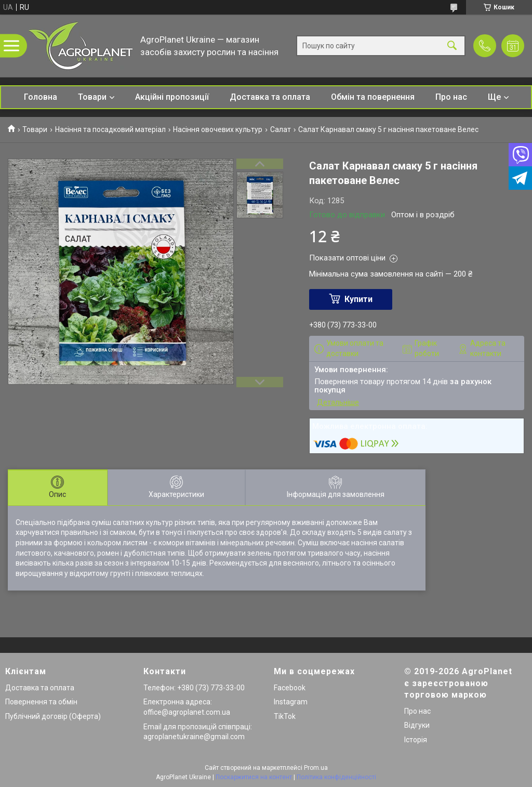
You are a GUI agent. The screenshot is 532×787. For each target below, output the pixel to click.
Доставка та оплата (270, 97)
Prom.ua (316, 768)
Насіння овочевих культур (218, 129)
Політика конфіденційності (336, 777)
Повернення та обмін (41, 702)
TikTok (285, 716)
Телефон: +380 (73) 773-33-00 (194, 688)
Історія (416, 740)
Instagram (291, 702)
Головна (41, 97)
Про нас (451, 97)
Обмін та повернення (373, 97)
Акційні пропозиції (172, 97)
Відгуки (417, 725)
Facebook (290, 688)
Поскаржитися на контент (254, 777)
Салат (281, 129)
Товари (92, 97)
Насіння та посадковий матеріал (110, 129)
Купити (358, 299)
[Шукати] (452, 46)
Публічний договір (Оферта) (53, 716)
